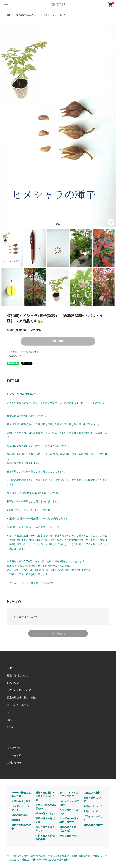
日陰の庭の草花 (20, 815)
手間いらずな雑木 (21, 801)
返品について (14, 683)
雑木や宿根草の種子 (21, 827)
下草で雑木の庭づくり (45, 820)
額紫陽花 (16, 820)
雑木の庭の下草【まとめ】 (68, 829)
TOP (9, 15)
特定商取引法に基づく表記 (21, 698)
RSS (9, 720)
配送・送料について (18, 676)
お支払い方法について (19, 690)
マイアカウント (15, 748)
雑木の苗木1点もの (46, 813)
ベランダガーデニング (69, 812)
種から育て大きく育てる (45, 829)
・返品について (14, 356)
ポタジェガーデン (69, 836)
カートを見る (14, 755)
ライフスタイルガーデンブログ (69, 794)
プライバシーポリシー (19, 705)
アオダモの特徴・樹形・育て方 (69, 820)
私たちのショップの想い (69, 803)
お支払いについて (93, 806)
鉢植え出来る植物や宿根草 (45, 838)
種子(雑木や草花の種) (26, 15)
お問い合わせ (14, 763)
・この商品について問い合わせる (23, 351)
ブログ (11, 712)
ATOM (10, 727)
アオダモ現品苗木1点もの (46, 807)
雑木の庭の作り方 (93, 825)
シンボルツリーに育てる (21, 808)
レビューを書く (58, 633)
